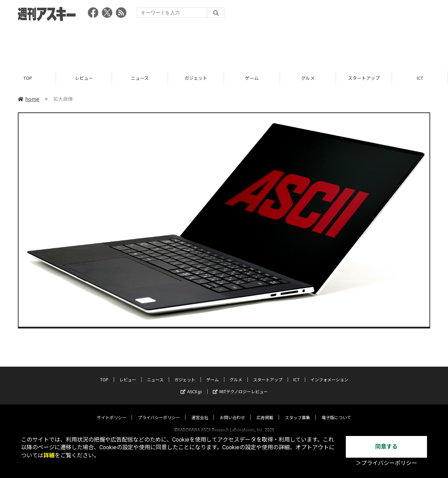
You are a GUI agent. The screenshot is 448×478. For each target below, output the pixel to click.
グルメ (308, 78)
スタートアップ (364, 78)
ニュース (140, 78)
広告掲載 (265, 411)
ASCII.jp (191, 385)
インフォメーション (329, 373)
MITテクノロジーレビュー (240, 385)
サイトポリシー (112, 411)
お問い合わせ (232, 411)
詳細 (49, 455)
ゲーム (252, 78)
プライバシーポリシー (159, 411)
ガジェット (196, 78)
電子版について (336, 411)
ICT (420, 78)
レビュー (84, 78)
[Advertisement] (224, 44)
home (29, 99)
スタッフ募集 (297, 411)
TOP (28, 78)
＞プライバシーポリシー (386, 463)
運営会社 (200, 411)
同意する (386, 447)
